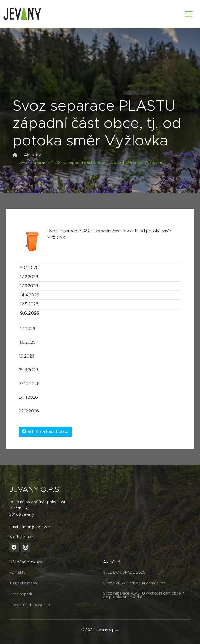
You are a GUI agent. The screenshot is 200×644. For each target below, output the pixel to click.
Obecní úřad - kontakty (30, 605)
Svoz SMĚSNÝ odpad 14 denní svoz (134, 583)
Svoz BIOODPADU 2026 (124, 573)
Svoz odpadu (21, 594)
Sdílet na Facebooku (45, 432)
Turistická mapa (23, 583)
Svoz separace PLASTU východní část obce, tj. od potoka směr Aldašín (145, 595)
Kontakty (17, 573)
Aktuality (32, 155)
